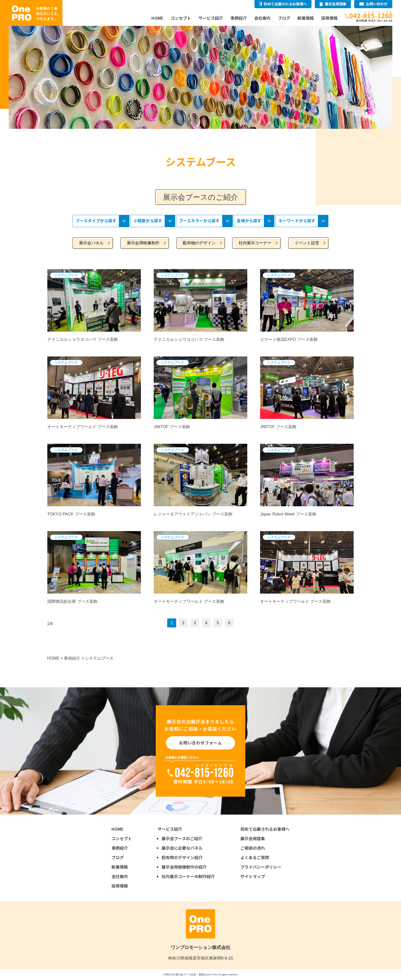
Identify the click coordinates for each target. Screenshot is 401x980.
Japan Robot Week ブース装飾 (288, 514)
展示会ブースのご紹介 (182, 838)
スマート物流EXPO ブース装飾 (289, 340)
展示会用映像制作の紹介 (184, 867)
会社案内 (262, 18)
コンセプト (181, 18)
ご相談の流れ (253, 848)
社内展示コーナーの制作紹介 (188, 876)
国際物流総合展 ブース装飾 (72, 602)
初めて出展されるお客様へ (285, 4)
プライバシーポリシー (261, 867)
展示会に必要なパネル (182, 848)
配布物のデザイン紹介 (182, 857)
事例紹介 (239, 18)
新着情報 (306, 18)
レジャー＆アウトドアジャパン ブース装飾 (193, 514)
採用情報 (329, 18)
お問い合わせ (377, 4)
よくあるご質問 (255, 857)
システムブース (66, 275)
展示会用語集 (336, 4)
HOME (157, 18)
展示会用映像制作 (143, 243)
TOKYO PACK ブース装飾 (71, 514)
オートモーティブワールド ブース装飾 (83, 427)
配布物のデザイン (199, 243)
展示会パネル (91, 243)
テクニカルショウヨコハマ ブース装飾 (83, 340)
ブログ (284, 18)
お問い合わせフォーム (201, 743)
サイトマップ (253, 876)
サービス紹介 (211, 18)
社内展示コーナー (255, 243)
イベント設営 (307, 243)
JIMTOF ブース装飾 (172, 427)
